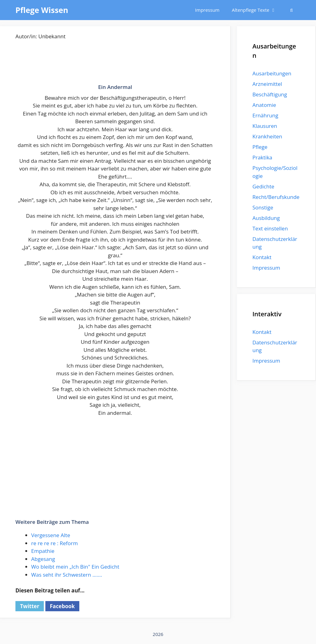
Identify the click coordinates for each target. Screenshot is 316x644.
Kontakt (262, 257)
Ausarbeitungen (272, 73)
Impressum (207, 10)
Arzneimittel (267, 84)
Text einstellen (270, 228)
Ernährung (265, 115)
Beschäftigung (270, 94)
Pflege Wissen (42, 10)
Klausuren (265, 126)
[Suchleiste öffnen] (291, 10)
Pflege (260, 147)
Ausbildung (266, 218)
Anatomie (264, 105)
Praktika (262, 157)
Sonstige (263, 207)
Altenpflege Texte (257, 10)
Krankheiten (267, 136)
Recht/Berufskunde (276, 197)
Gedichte (263, 186)
